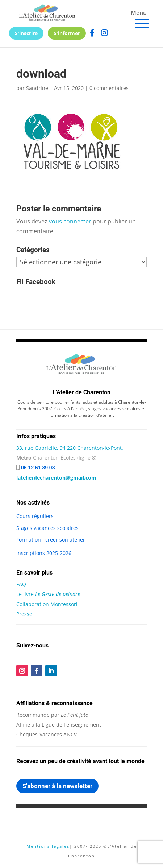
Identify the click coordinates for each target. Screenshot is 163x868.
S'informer (67, 33)
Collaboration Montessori (47, 604)
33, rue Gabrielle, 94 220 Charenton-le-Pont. (70, 448)
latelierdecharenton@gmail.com (56, 478)
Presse (24, 614)
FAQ (21, 584)
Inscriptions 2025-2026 (44, 553)
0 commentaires (109, 88)
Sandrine (37, 88)
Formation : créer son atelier (51, 540)
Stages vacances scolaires (47, 528)
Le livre (48, 594)
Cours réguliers (35, 516)
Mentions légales (48, 846)
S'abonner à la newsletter (57, 786)
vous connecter (70, 221)
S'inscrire (26, 33)
